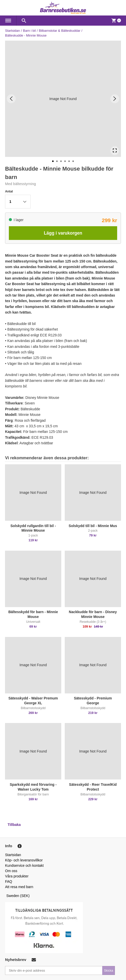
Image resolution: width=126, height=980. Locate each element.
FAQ (9, 881)
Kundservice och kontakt (24, 865)
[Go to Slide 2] (57, 161)
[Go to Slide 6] (73, 161)
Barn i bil (29, 31)
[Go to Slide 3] (61, 161)
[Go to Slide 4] (65, 161)
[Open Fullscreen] (115, 151)
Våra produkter (17, 876)
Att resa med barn (19, 887)
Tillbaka (14, 825)
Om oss (11, 871)
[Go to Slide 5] (69, 161)
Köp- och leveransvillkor (24, 860)
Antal (9, 191)
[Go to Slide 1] (53, 161)
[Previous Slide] (11, 99)
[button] (18, 202)
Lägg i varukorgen (63, 233)
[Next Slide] (115, 99)
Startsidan (13, 31)
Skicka (109, 971)
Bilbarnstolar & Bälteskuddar (60, 31)
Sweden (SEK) (18, 896)
